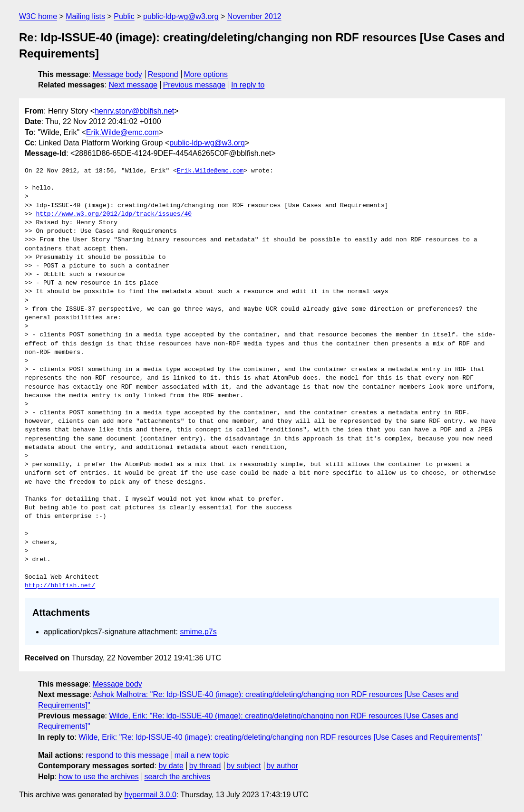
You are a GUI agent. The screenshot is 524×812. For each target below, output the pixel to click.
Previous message (194, 85)
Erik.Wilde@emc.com (122, 132)
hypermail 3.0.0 (150, 795)
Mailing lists (85, 16)
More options (206, 74)
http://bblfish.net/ (60, 586)
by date (171, 766)
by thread (205, 766)
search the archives (178, 777)
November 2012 (254, 16)
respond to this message (127, 755)
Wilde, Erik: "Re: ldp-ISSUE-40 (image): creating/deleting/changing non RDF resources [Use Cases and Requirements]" (280, 737)
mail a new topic (202, 755)
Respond (163, 74)
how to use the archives (99, 777)
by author (282, 766)
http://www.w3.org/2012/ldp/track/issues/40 (114, 214)
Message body (117, 74)
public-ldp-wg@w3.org (181, 16)
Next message (133, 85)
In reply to (248, 85)
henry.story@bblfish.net (134, 111)
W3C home (38, 16)
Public (124, 16)
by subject (243, 766)
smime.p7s (198, 632)
